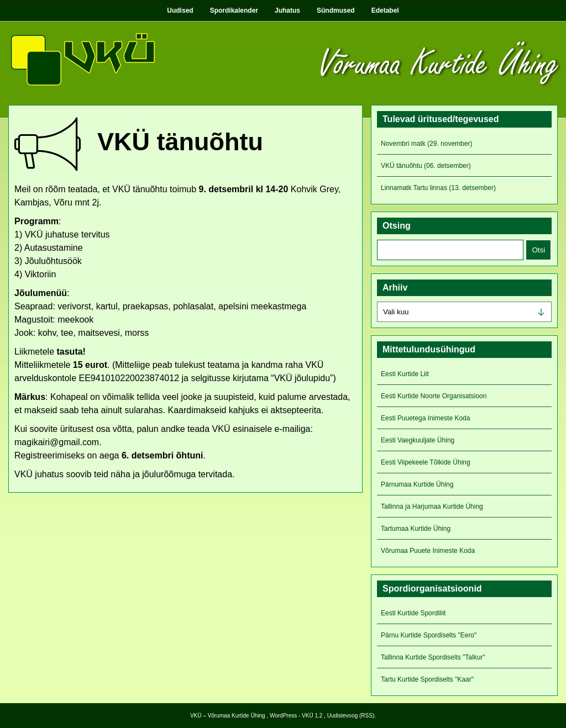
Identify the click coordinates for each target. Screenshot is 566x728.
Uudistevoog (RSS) (351, 716)
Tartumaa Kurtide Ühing (416, 529)
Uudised (180, 10)
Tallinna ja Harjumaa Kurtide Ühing (432, 507)
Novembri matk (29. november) (426, 144)
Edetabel (385, 10)
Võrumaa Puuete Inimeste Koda (428, 551)
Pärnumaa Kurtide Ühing (417, 484)
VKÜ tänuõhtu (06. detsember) (426, 166)
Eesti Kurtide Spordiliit (413, 613)
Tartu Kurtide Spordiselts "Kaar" (427, 679)
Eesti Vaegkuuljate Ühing (418, 440)
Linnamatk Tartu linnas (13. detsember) (438, 188)
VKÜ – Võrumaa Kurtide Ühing (228, 716)
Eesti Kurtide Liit (405, 374)
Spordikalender (234, 10)
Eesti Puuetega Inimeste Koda (425, 418)
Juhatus (287, 10)
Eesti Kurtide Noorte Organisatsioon (434, 396)
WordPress (283, 716)
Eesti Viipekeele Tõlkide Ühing (426, 462)
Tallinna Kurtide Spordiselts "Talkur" (433, 657)
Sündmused (336, 10)
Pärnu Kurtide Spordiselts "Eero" (429, 635)
